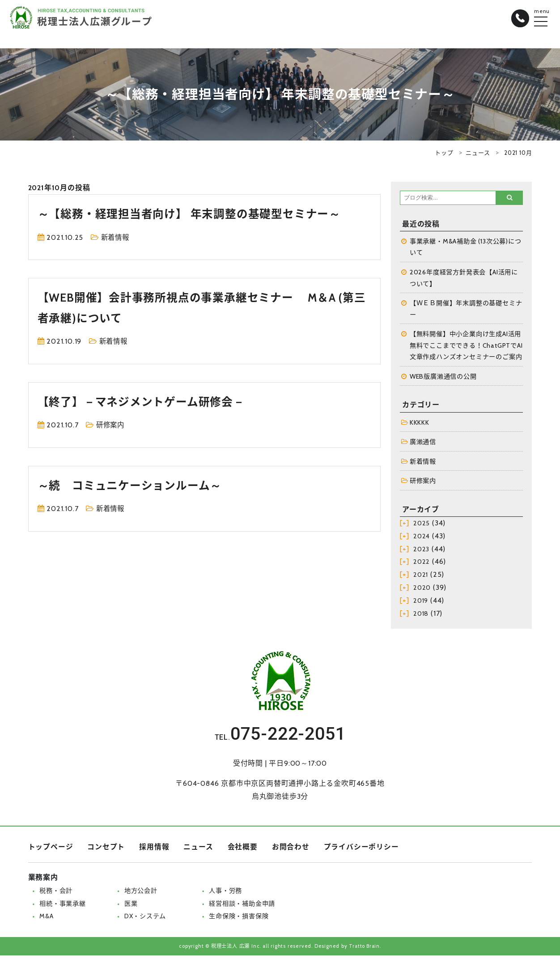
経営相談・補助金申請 (242, 906)
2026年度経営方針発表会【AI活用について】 (464, 278)
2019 (421, 603)
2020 (422, 590)
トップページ (51, 849)
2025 (422, 525)
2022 (422, 564)
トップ (444, 153)
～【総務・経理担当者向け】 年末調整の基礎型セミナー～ (195, 214)
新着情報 (116, 237)
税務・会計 (56, 893)
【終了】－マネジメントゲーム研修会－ (145, 402)
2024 (422, 538)
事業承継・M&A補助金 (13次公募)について (466, 247)
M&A (46, 918)
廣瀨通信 (423, 443)
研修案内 (111, 425)
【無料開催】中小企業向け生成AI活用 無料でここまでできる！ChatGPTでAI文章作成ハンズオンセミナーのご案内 (466, 346)
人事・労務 (226, 893)
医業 (131, 906)
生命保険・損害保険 (239, 918)
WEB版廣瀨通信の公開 (444, 378)
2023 (421, 551)
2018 (421, 616)
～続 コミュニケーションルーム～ (133, 485)
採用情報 (154, 849)
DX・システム (146, 918)
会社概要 (243, 849)
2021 (421, 577)
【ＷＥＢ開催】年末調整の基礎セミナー (466, 310)
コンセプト (106, 849)
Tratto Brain (365, 948)
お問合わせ (291, 849)
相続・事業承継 (63, 906)
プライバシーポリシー (361, 849)
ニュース (478, 153)
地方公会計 (141, 893)
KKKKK (420, 424)
